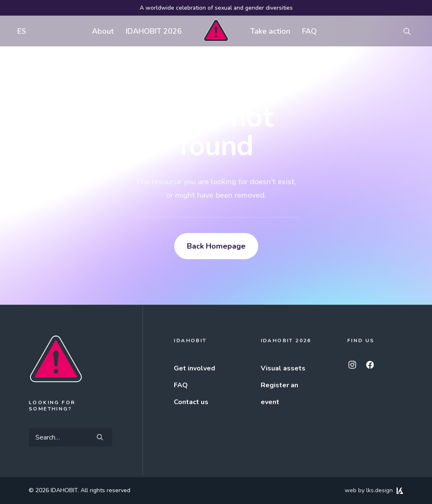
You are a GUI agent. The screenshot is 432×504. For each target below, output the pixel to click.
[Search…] (70, 437)
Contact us (191, 402)
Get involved (194, 368)
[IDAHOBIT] (216, 31)
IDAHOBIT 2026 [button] (154, 31)
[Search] (70, 437)
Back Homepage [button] (216, 246)
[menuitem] (20, 31)
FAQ (309, 31)
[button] (411, 31)
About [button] (103, 31)
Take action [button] (270, 31)
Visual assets (283, 368)
